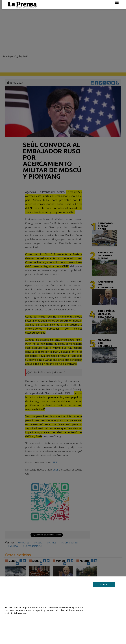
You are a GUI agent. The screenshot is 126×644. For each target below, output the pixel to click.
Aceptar (104, 585)
